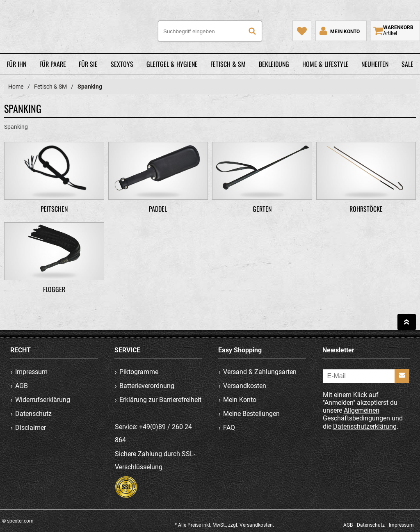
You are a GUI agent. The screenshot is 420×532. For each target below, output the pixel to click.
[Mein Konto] (339, 31)
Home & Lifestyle (325, 64)
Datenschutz (33, 414)
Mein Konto (240, 400)
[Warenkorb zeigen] (395, 31)
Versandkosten (245, 386)
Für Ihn (16, 64)
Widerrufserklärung (43, 400)
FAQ (229, 428)
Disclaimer (31, 428)
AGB (22, 386)
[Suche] (252, 31)
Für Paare (53, 64)
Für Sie (88, 64)
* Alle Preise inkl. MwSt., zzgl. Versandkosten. (224, 525)
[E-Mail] (366, 376)
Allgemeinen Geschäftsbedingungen (356, 414)
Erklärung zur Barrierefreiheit (160, 400)
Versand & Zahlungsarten (260, 372)
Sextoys (122, 64)
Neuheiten (375, 64)
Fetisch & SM (228, 64)
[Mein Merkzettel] (302, 31)
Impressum (31, 372)
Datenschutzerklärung (365, 426)
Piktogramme (139, 372)
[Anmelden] (402, 376)
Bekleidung (274, 64)
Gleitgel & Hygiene (172, 64)
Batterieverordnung (147, 386)
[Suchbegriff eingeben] (210, 31)
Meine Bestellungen (251, 414)
